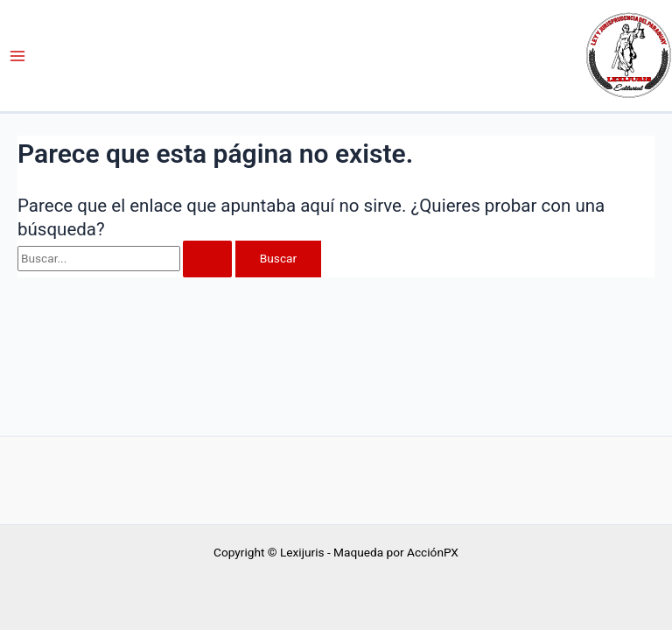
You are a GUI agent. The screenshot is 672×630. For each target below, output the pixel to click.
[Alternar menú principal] (18, 56)
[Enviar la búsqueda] (207, 259)
